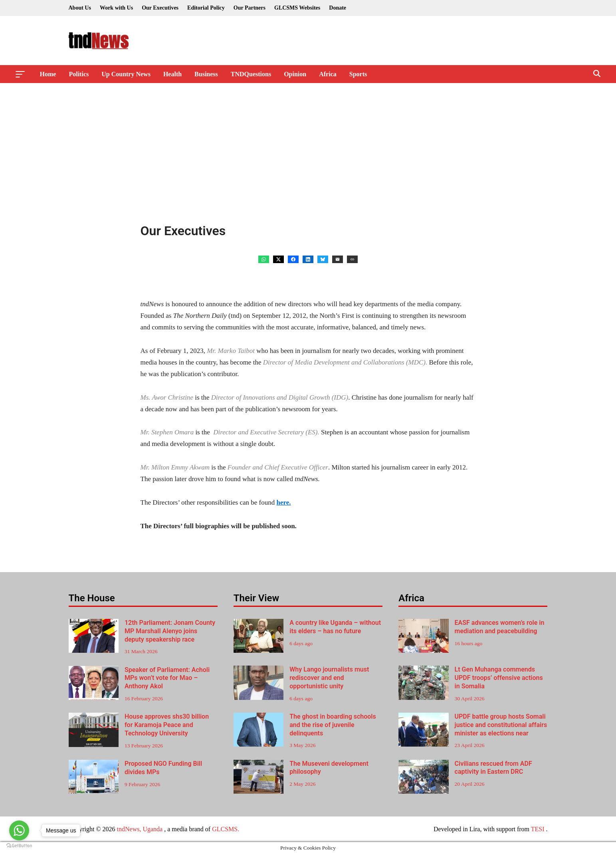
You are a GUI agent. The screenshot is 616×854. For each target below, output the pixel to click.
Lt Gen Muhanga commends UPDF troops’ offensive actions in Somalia (499, 678)
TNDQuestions (251, 74)
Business (206, 74)
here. (284, 502)
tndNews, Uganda (140, 829)
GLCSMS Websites (297, 8)
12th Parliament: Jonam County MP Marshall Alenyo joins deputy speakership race (170, 631)
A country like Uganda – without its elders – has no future (335, 627)
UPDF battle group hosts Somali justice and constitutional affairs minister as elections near (501, 725)
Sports (358, 74)
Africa (328, 74)
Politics (79, 74)
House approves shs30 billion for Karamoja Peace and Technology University (167, 725)
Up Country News (126, 74)
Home (48, 74)
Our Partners (250, 8)
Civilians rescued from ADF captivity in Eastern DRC (493, 768)
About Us (80, 8)
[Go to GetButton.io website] (19, 846)
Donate (338, 8)
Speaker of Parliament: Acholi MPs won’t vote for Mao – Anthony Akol (167, 678)
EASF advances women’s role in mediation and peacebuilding (500, 627)
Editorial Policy (206, 8)
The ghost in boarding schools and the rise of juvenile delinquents (333, 725)
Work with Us (116, 8)
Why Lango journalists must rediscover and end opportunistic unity (329, 678)
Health (172, 74)
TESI (538, 829)
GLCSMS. (226, 829)
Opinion (295, 74)
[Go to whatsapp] (19, 830)
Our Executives (160, 8)
